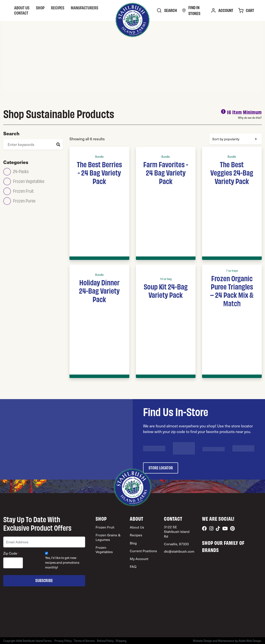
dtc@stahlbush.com (179, 551)
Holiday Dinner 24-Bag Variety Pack (99, 290)
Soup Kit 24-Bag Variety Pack (166, 290)
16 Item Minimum (244, 112)
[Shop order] (236, 139)
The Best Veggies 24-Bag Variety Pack (232, 172)
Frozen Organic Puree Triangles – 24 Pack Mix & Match (232, 290)
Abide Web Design (250, 641)
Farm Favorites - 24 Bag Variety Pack (166, 172)
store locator (161, 468)
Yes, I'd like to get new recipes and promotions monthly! (62, 563)
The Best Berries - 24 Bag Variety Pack (99, 172)
